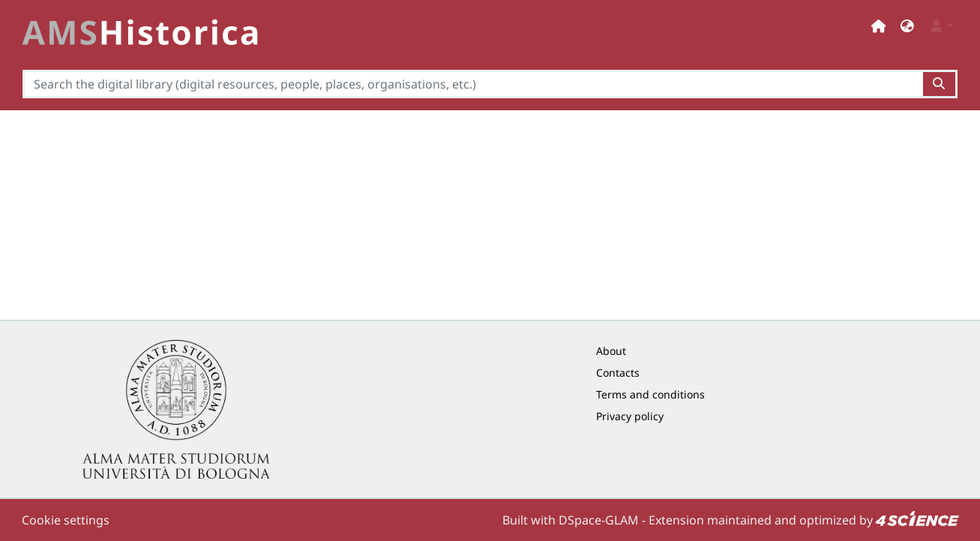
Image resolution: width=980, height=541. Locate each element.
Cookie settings (66, 520)
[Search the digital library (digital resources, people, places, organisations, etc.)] (473, 84)
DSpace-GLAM (599, 520)
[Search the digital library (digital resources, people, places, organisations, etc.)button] (940, 84)
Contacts (618, 373)
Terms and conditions (650, 394)
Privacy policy (630, 416)
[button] (907, 26)
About (611, 351)
